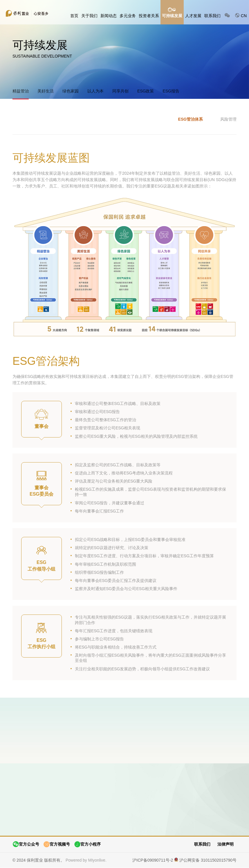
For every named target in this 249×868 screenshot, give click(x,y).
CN (241, 15)
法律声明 (225, 844)
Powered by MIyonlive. (86, 860)
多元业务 (128, 16)
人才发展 (193, 16)
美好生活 (46, 91)
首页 (74, 16)
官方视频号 (57, 845)
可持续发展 (172, 16)
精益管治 (21, 91)
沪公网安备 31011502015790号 (208, 860)
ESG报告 (171, 91)
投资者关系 (149, 16)
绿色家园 (71, 91)
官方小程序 (87, 845)
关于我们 (89, 16)
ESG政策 (146, 91)
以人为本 (95, 91)
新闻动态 (109, 16)
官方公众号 (26, 845)
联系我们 (212, 16)
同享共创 (120, 91)
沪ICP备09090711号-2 (153, 860)
